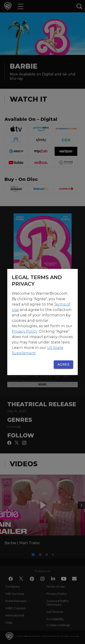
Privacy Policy (24, 331)
